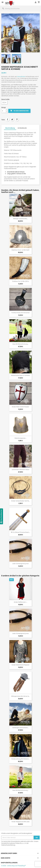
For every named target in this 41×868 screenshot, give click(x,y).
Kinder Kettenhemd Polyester (21, 665)
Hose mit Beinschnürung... (21, 344)
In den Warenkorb (19, 111)
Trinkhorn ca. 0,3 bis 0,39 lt (20, 281)
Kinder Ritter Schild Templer (20, 407)
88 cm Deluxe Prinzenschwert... (20, 532)
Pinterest (17, 119)
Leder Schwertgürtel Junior (21, 564)
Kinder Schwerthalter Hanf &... (21, 501)
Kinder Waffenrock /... (20, 602)
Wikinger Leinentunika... (21, 219)
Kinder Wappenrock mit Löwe (21, 822)
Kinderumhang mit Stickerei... (21, 759)
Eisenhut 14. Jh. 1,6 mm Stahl (20, 250)
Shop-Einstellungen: (9, 863)
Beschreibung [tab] (10, 128)
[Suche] (20, 9)
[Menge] (4, 111)
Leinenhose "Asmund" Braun (21, 469)
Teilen (7, 119)
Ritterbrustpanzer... (20, 438)
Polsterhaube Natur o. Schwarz (20, 375)
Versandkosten (21, 76)
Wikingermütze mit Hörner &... (21, 696)
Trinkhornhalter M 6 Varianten (21, 313)
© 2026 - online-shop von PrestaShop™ (14, 866)
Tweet (12, 119)
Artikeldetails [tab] (22, 128)
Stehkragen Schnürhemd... (20, 727)
